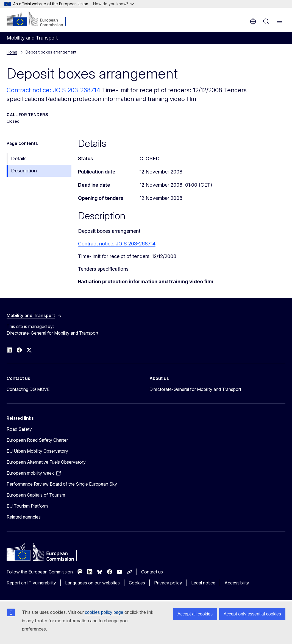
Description (24, 171)
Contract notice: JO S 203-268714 (54, 90)
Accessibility (237, 583)
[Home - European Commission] (40, 19)
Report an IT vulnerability (31, 583)
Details (19, 159)
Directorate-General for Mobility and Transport (195, 389)
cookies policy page (104, 612)
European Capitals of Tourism (36, 495)
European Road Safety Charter (37, 440)
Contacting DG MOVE (28, 389)
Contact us (152, 572)
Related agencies (24, 517)
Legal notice (203, 583)
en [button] (253, 21)
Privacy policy (168, 583)
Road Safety (19, 429)
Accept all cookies (195, 614)
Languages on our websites (92, 583)
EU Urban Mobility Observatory (37, 451)
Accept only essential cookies (252, 614)
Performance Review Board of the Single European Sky (62, 484)
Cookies (137, 583)
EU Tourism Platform (27, 506)
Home (12, 52)
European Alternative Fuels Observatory (46, 462)
